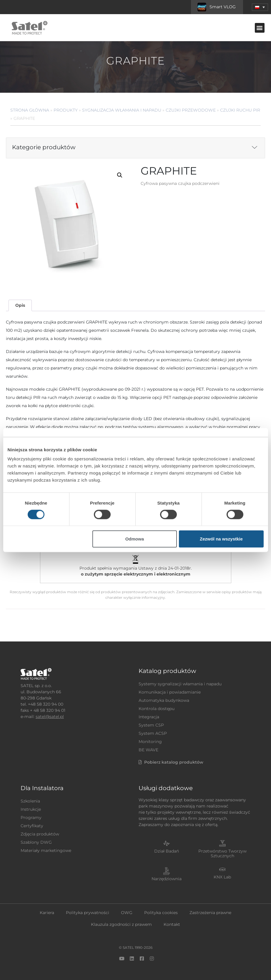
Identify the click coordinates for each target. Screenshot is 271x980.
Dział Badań (167, 851)
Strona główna (30, 110)
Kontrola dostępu (157, 709)
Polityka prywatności (88, 913)
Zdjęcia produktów (40, 834)
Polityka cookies (161, 913)
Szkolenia (30, 801)
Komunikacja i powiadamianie (170, 692)
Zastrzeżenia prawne (210, 913)
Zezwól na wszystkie (221, 539)
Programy (31, 818)
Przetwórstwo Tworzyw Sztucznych (222, 854)
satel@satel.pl (50, 717)
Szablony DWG (36, 842)
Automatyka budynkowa (164, 700)
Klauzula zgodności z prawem (121, 924)
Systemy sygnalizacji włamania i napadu (180, 684)
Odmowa (135, 539)
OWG (127, 913)
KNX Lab (222, 877)
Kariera (47, 913)
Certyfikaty (32, 826)
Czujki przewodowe (191, 110)
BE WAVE (148, 750)
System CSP (151, 725)
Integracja (149, 717)
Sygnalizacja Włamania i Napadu (122, 110)
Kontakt (172, 924)
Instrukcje (31, 809)
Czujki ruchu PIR (240, 110)
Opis (20, 305)
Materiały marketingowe (46, 850)
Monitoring (150, 742)
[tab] (20, 305)
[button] (260, 7)
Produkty (66, 110)
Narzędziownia (167, 879)
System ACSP (153, 733)
